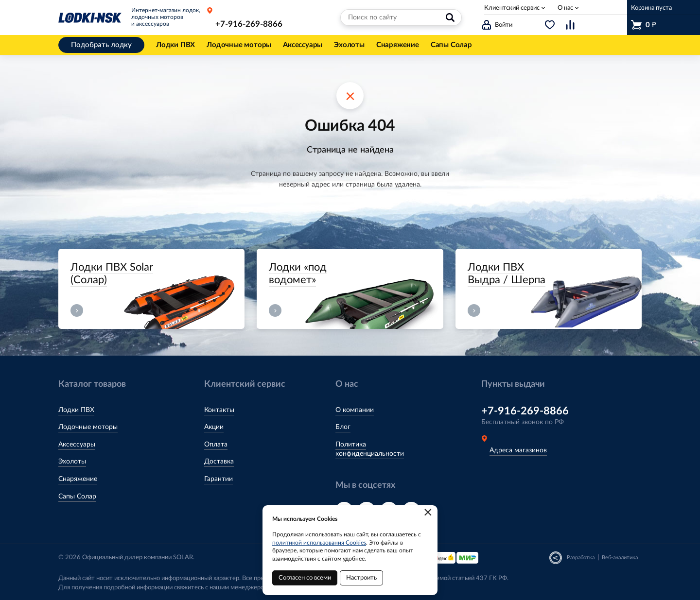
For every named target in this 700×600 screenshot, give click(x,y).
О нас (565, 8)
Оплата (216, 445)
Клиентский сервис (512, 8)
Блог (343, 427)
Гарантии (219, 479)
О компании (355, 410)
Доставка (219, 462)
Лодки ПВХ (76, 410)
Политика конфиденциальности (370, 449)
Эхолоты (72, 462)
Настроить (361, 578)
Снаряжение (78, 479)
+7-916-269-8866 (249, 24)
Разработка (581, 557)
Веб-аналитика (620, 557)
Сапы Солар (77, 497)
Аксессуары (77, 445)
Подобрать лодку (101, 45)
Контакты (219, 410)
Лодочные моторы (88, 427)
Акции (214, 427)
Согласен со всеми (305, 578)
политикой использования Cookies (319, 543)
